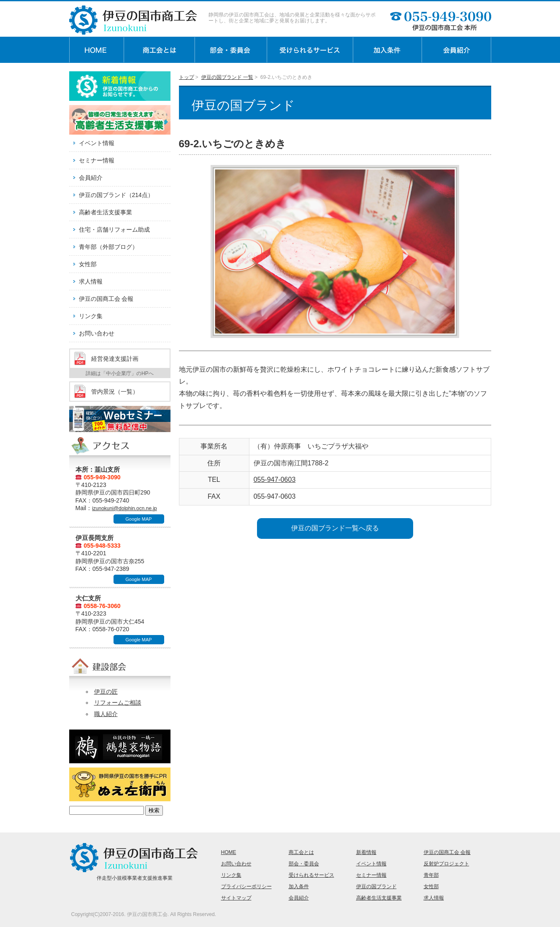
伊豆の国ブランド (376, 886)
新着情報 (366, 852)
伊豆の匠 (106, 692)
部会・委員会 (304, 864)
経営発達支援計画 (115, 359)
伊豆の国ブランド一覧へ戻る (335, 528)
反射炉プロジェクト (446, 864)
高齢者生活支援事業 (106, 212)
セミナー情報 (97, 160)
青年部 (431, 875)
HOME (229, 852)
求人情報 (91, 281)
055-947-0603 (275, 480)
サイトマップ (236, 898)
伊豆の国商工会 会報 (106, 299)
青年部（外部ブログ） (108, 247)
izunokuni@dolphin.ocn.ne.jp (124, 508)
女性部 (88, 264)
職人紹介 (106, 714)
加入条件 (299, 886)
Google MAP (138, 519)
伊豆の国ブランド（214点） (116, 195)
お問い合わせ (97, 333)
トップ (187, 77)
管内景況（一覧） (115, 392)
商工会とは (301, 852)
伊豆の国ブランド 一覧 (227, 77)
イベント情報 (97, 143)
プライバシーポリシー (246, 886)
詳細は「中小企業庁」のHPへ (120, 373)
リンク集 (91, 316)
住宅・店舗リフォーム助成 (114, 230)
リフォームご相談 (118, 703)
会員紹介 (91, 178)
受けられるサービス (311, 875)
